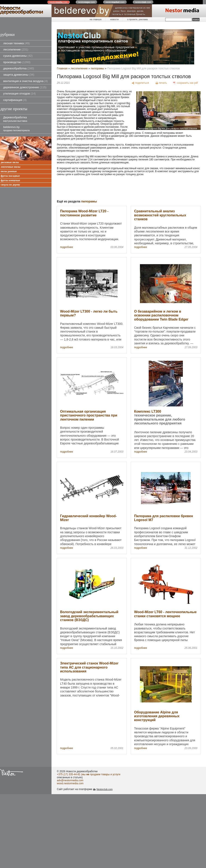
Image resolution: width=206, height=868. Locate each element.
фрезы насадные (10, 176)
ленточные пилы (11, 167)
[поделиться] (140, 83)
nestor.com (59, 2)
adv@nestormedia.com (70, 780)
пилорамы (97, 68)
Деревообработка (15, 119)
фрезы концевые (10, 180)
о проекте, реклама (138, 19)
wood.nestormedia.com (70, 783)
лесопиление (16, 49)
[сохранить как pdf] (186, 83)
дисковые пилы (10, 162)
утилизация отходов (20, 93)
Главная (62, 68)
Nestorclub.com (105, 789)
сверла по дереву (10, 185)
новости (114, 19)
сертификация (15, 100)
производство (17, 62)
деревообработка (19, 68)
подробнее (67, 247)
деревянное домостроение (25, 87)
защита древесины (19, 75)
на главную (96, 19)
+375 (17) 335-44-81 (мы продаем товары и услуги (89, 774)
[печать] (161, 83)
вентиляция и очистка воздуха (25, 81)
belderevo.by (16, 128)
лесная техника (16, 43)
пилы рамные (9, 171)
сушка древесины (18, 56)
